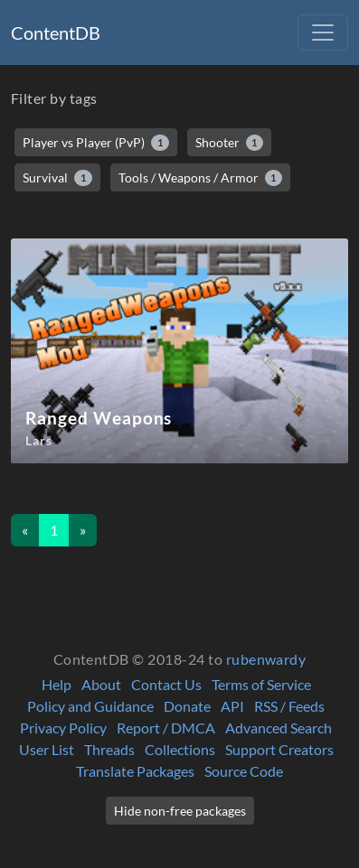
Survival (57, 178)
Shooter (230, 143)
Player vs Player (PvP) (96, 143)
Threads (109, 749)
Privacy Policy (63, 728)
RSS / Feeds (289, 706)
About (101, 684)
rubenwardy (266, 659)
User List (47, 749)
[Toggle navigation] (323, 33)
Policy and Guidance (90, 706)
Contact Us (166, 684)
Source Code (244, 771)
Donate (187, 706)
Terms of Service (261, 684)
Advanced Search (279, 728)
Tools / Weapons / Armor (201, 178)
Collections (180, 749)
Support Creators (279, 749)
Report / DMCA (166, 728)
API (232, 706)
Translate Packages (135, 771)
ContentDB (56, 33)
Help (57, 684)
